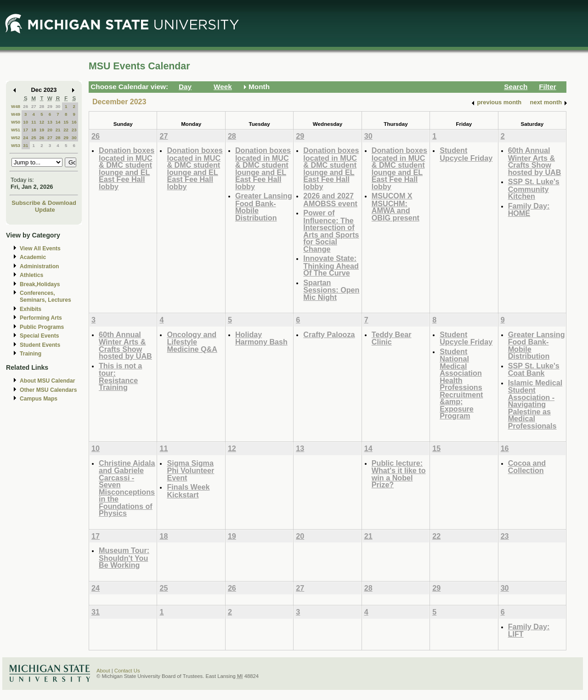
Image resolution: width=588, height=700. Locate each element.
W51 (16, 130)
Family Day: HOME (529, 210)
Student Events (40, 345)
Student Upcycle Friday (466, 154)
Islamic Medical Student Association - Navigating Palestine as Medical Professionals (535, 404)
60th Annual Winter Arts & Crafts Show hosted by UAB (535, 161)
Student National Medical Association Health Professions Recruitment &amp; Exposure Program (461, 384)
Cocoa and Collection (527, 467)
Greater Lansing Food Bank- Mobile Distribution (264, 207)
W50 (16, 122)
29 (50, 106)
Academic (33, 257)
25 (34, 138)
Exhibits (31, 309)
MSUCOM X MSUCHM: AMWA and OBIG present (396, 207)
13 (50, 122)
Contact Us (127, 671)
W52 (16, 138)
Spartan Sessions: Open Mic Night (331, 290)
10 (25, 122)
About (103, 671)
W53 (16, 145)
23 (74, 130)
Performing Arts (41, 318)
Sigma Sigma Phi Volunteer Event (190, 470)
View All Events (40, 248)
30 (58, 106)
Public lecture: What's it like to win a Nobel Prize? (399, 474)
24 (25, 138)
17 (25, 130)
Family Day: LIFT (529, 630)
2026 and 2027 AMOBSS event (330, 200)
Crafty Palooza (329, 334)
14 (58, 122)
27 (34, 106)
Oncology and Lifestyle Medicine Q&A (192, 342)
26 (25, 106)
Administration (39, 266)
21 (58, 130)
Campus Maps (39, 399)
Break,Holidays (40, 284)
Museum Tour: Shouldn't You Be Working (124, 558)
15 (66, 122)
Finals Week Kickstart (188, 491)
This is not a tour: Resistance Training (120, 377)
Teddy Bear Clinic (392, 338)
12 (42, 122)
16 (74, 122)
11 (34, 122)
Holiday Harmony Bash (261, 338)
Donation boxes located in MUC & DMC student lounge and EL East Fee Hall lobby (127, 168)
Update (45, 210)
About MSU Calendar (47, 381)
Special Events (39, 336)
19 (42, 130)
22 (66, 130)
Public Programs (42, 327)
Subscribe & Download (44, 203)
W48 (16, 106)
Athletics (31, 275)
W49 (16, 114)
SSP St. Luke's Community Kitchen (534, 189)
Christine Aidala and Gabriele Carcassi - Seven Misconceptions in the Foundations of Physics (127, 488)
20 (50, 130)
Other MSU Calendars (48, 390)
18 (34, 130)
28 (42, 106)
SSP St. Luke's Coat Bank (534, 370)
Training (31, 354)
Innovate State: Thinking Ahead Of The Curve (331, 265)
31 (25, 145)
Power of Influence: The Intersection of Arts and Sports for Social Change (331, 231)
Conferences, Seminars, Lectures (45, 296)
